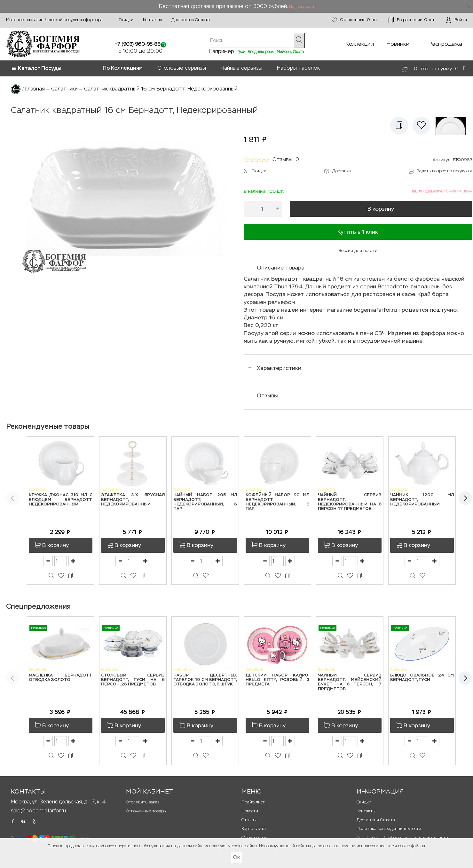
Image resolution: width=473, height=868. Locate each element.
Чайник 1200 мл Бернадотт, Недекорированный (422, 500)
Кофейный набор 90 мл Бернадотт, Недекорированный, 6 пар (277, 502)
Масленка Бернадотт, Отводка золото (61, 678)
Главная (35, 89)
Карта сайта (254, 829)
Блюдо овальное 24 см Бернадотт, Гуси (422, 678)
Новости (250, 811)
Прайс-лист (253, 802)
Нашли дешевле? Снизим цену (441, 191)
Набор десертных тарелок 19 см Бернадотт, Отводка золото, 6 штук (205, 680)
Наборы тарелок (298, 68)
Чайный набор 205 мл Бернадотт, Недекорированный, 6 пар (205, 502)
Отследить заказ (143, 802)
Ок (236, 857)
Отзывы (267, 395)
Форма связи (254, 837)
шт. (355, 20)
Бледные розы (261, 52)
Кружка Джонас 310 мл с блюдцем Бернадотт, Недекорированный (61, 500)
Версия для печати (358, 250)
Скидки (126, 20)
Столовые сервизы (182, 68)
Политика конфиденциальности (389, 829)
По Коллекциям (123, 68)
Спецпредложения (38, 606)
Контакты (152, 20)
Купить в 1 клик (358, 232)
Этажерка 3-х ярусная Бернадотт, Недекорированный (133, 500)
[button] (399, 126)
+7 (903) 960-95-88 (138, 44)
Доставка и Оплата (191, 20)
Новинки (398, 44)
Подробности (302, 7)
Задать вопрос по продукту (444, 171)
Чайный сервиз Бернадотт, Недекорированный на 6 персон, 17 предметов (350, 502)
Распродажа (445, 44)
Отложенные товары (146, 811)
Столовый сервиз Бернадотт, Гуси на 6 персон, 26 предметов (133, 680)
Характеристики (279, 368)
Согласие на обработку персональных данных (403, 837)
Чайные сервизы (241, 68)
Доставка (342, 171)
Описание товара (281, 268)
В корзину (381, 209)
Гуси (241, 52)
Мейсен (284, 52)
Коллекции (360, 44)
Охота (298, 52)
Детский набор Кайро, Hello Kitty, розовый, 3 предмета (277, 680)
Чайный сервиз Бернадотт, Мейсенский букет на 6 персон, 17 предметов (350, 682)
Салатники (64, 89)
